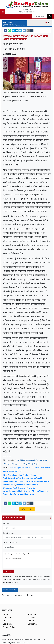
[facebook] (6, 30)
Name (6, 523)
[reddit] (24, 30)
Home (6, 614)
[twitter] (13, 30)
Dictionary (7, 624)
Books (6, 621)
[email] (28, 30)
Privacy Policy (9, 627)
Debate (31, 621)
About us (32, 614)
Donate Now (27, 509)
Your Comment (10, 542)
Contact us (8, 617)
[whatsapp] (9, 30)
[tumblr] (32, 30)
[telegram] (21, 30)
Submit (9, 571)
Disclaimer (33, 624)
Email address (10, 533)
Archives (32, 617)
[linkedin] (17, 30)
